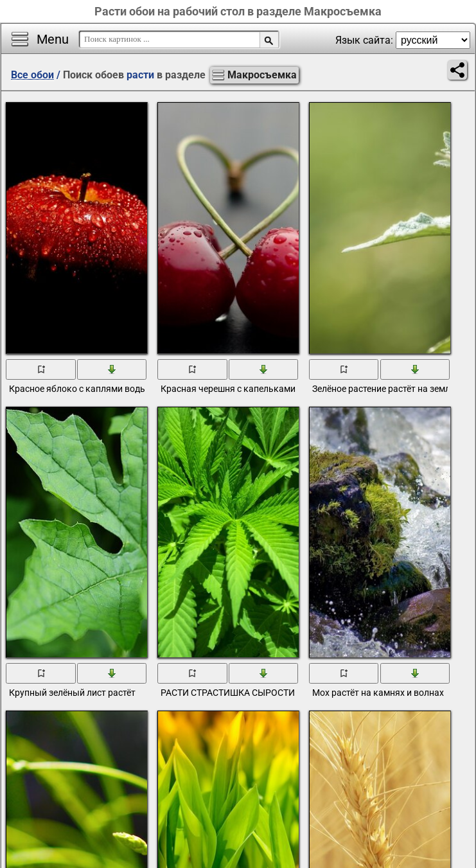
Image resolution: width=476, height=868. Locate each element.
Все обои (32, 75)
